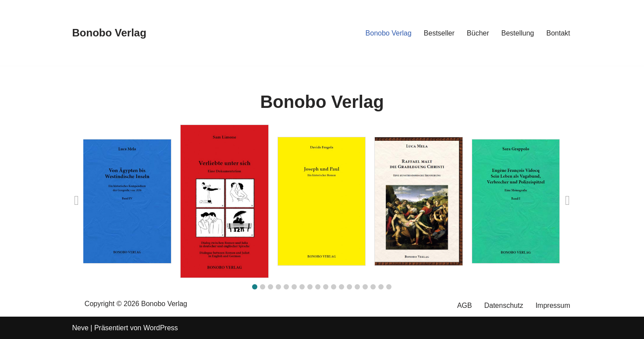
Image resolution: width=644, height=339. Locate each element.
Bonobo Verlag (389, 33)
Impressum (553, 305)
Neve (80, 328)
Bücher (478, 33)
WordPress (161, 328)
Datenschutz (503, 305)
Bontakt (558, 33)
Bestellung (518, 33)
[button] (255, 287)
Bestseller (439, 33)
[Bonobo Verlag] (109, 33)
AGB (465, 305)
